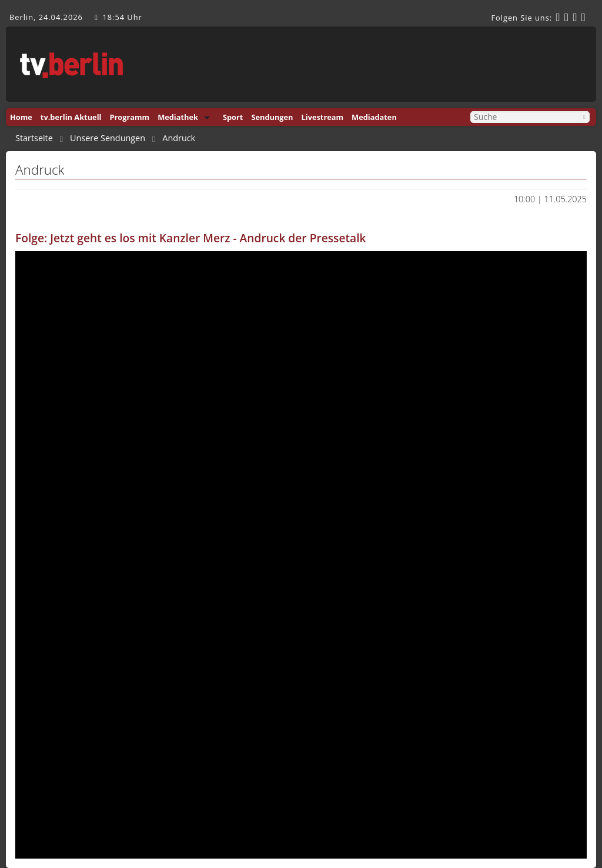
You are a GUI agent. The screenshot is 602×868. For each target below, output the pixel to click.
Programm (129, 117)
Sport (233, 117)
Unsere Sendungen (108, 138)
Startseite (34, 138)
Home (21, 117)
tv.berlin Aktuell (71, 117)
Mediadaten (374, 117)
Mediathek (178, 117)
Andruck (179, 138)
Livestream (323, 117)
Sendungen (272, 117)
